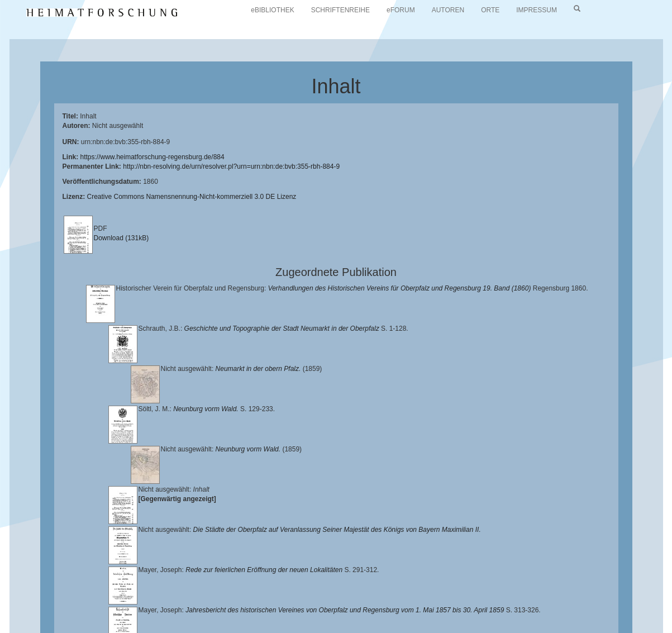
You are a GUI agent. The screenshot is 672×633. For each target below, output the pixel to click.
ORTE (490, 10)
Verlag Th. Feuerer (533, 599)
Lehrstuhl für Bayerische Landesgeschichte (453, 591)
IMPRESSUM (537, 10)
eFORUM (401, 10)
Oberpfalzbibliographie (227, 608)
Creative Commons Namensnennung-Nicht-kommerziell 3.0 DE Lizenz (192, 197)
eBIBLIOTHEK (272, 10)
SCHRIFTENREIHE (340, 10)
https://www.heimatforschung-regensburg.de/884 (152, 157)
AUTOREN (448, 10)
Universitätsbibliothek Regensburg (320, 591)
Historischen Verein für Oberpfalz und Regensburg (130, 599)
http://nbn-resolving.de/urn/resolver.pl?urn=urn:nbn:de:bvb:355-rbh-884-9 (231, 166)
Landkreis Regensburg (257, 599)
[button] (3, 629)
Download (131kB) (121, 238)
